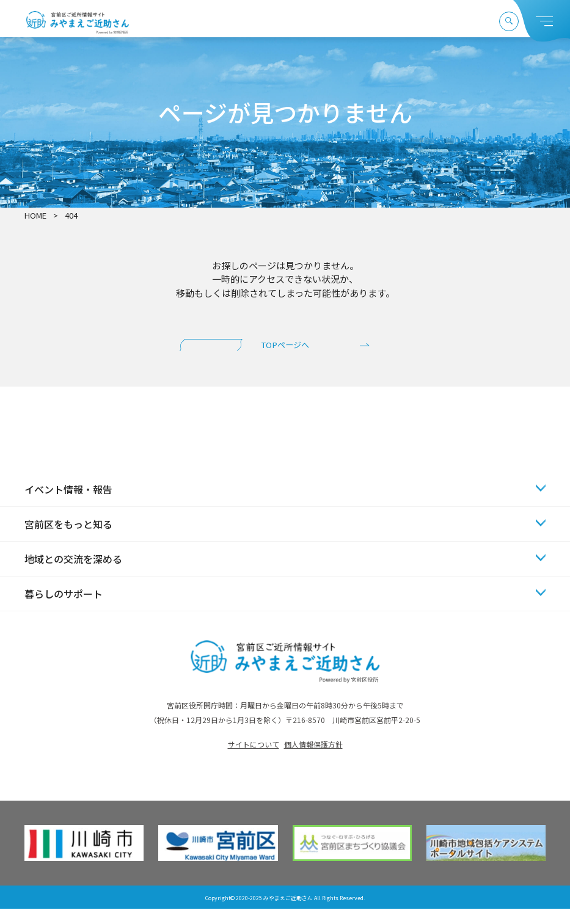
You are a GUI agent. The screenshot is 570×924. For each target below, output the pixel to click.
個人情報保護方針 (313, 760)
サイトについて (254, 760)
